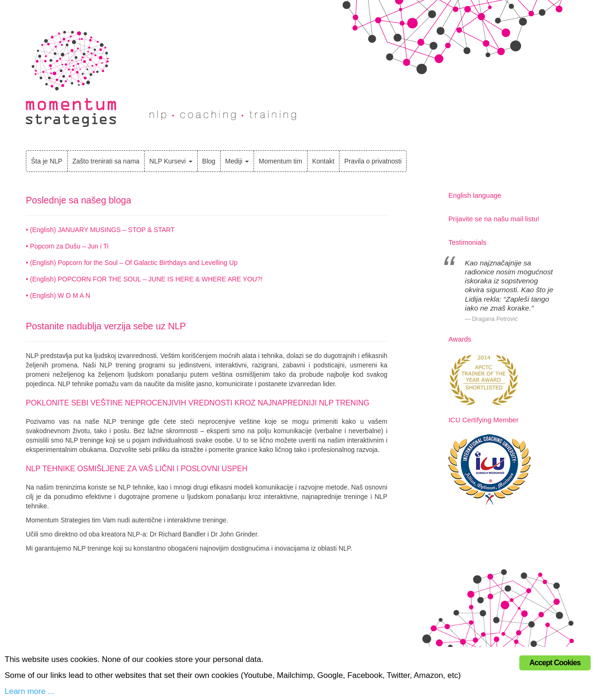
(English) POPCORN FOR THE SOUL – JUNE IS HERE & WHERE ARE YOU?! (146, 279)
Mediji (237, 161)
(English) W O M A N (60, 296)
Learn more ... (30, 691)
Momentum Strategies (71, 79)
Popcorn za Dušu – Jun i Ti (69, 246)
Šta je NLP (47, 161)
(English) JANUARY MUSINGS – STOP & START (102, 230)
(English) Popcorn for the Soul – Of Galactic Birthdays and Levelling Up (134, 263)
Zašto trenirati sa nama (106, 161)
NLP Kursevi (171, 161)
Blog (209, 161)
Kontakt (323, 161)
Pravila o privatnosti (373, 161)
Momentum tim (281, 161)
